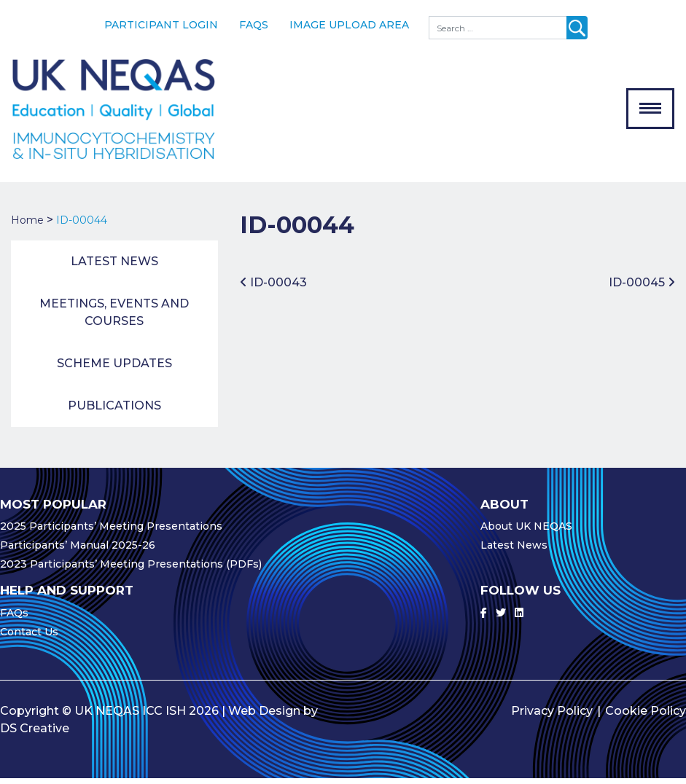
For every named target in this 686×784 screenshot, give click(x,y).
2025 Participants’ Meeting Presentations (111, 532)
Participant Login (161, 25)
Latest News (114, 267)
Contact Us (29, 638)
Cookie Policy (646, 717)
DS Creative (35, 734)
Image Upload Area (349, 25)
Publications (114, 411)
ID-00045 (642, 288)
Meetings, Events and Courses (114, 318)
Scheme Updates (114, 369)
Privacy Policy (552, 717)
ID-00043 (273, 288)
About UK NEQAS (526, 532)
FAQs (254, 25)
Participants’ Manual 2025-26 (78, 551)
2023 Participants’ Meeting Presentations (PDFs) (131, 570)
